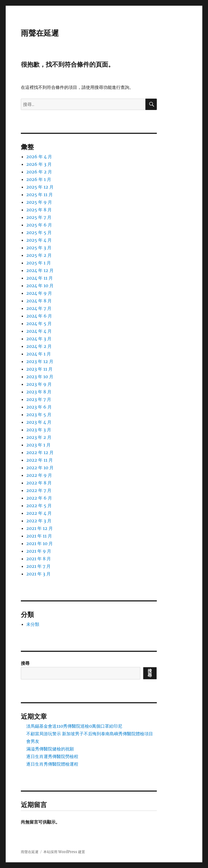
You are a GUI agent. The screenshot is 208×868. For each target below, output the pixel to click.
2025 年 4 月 (39, 240)
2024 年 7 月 (39, 308)
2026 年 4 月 (39, 157)
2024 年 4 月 (39, 331)
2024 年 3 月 (39, 339)
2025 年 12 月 (40, 187)
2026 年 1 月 (39, 179)
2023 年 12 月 (40, 361)
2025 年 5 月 (39, 232)
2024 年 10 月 (40, 286)
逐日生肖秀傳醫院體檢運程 (52, 764)
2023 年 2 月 (39, 437)
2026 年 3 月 (39, 164)
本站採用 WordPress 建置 (64, 852)
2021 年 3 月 (38, 574)
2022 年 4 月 (39, 513)
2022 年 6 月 (39, 498)
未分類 (33, 624)
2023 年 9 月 (39, 384)
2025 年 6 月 (39, 225)
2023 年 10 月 (40, 377)
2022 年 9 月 (39, 475)
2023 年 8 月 (39, 392)
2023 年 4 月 (39, 422)
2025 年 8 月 (39, 210)
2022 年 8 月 (39, 483)
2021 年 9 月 (39, 551)
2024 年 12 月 (40, 270)
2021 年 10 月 (40, 543)
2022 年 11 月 (40, 460)
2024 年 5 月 (39, 323)
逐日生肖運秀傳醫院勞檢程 (52, 756)
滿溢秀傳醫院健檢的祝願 (50, 749)
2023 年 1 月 (38, 445)
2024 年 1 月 (39, 354)
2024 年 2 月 (39, 346)
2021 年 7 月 (38, 566)
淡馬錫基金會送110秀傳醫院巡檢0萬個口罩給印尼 (74, 726)
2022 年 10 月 (40, 468)
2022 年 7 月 (39, 490)
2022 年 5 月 (39, 506)
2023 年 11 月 (39, 369)
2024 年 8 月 (39, 301)
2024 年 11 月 (40, 278)
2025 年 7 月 (39, 217)
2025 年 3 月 (39, 248)
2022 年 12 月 (40, 452)
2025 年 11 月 (40, 195)
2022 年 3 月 (39, 521)
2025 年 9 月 (39, 202)
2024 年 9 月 (39, 293)
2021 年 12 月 (40, 528)
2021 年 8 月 (39, 559)
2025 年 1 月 (39, 263)
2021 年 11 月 (39, 536)
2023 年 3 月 (39, 430)
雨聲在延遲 (40, 33)
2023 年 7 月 (39, 399)
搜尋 (25, 663)
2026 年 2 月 (39, 172)
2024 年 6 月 (39, 316)
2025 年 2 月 (39, 255)
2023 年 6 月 (39, 407)
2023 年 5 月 (39, 414)
